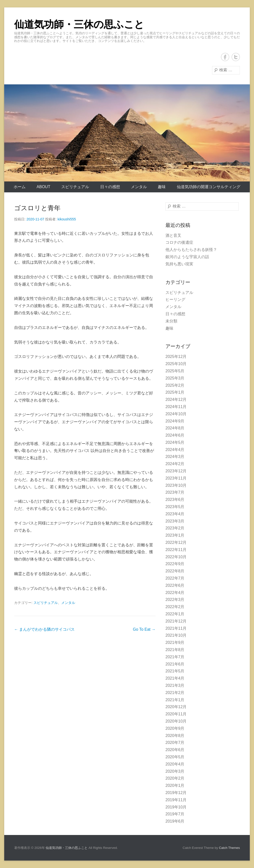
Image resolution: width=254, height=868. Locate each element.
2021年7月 (175, 657)
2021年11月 (176, 628)
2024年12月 (176, 399)
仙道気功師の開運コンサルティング (209, 187)
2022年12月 (176, 542)
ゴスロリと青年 (37, 208)
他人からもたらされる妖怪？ (191, 250)
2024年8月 (175, 428)
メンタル (139, 187)
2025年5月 (175, 371)
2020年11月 (176, 714)
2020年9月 (175, 728)
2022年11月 (176, 550)
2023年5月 (175, 507)
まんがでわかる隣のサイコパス (44, 629)
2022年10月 (176, 557)
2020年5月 (175, 757)
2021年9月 (175, 642)
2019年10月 (176, 807)
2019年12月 (176, 793)
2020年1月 (175, 785)
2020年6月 (175, 750)
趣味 (162, 187)
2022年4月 (175, 593)
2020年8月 (175, 736)
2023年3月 (175, 521)
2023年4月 (175, 514)
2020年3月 (175, 771)
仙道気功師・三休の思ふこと (79, 24)
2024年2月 (175, 464)
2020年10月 (176, 721)
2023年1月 (175, 535)
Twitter (236, 57)
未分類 (171, 321)
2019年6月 (175, 821)
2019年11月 (176, 800)
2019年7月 (175, 814)
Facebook (225, 57)
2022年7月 (175, 578)
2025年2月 (175, 385)
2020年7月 (175, 743)
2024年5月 (175, 442)
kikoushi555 (67, 219)
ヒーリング (175, 299)
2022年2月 (175, 607)
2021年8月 (175, 650)
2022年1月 (175, 614)
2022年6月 (175, 585)
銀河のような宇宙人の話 (187, 257)
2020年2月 (175, 778)
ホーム (20, 187)
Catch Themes (229, 848)
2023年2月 (175, 528)
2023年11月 (176, 478)
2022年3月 (175, 600)
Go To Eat (144, 629)
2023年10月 (176, 485)
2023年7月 (175, 492)
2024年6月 (175, 435)
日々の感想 (110, 187)
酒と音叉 (173, 235)
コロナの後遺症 (179, 242)
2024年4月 (175, 450)
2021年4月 (175, 678)
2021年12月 (176, 621)
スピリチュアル (75, 187)
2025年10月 (176, 364)
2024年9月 (175, 421)
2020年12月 (176, 707)
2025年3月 (175, 378)
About (44, 187)
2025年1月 (175, 392)
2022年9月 (175, 564)
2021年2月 (175, 693)
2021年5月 (175, 671)
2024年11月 (176, 407)
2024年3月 (175, 457)
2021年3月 (175, 685)
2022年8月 (175, 571)
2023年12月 (176, 471)
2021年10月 (176, 635)
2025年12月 (176, 357)
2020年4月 (175, 764)
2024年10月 (176, 414)
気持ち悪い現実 (179, 264)
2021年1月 (175, 700)
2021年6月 (175, 664)
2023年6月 (175, 500)
